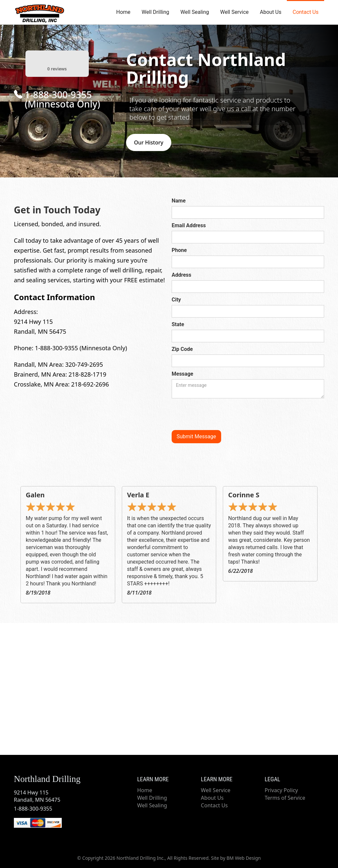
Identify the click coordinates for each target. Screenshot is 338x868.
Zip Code (182, 349)
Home (123, 12)
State (178, 324)
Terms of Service (285, 798)
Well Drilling (155, 12)
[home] (39, 12)
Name (179, 201)
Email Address (189, 225)
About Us (270, 12)
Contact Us (305, 12)
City (176, 300)
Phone (179, 250)
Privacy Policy (281, 790)
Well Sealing (195, 12)
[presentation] (222, 415)
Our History (149, 142)
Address (182, 275)
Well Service (234, 12)
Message (182, 374)
